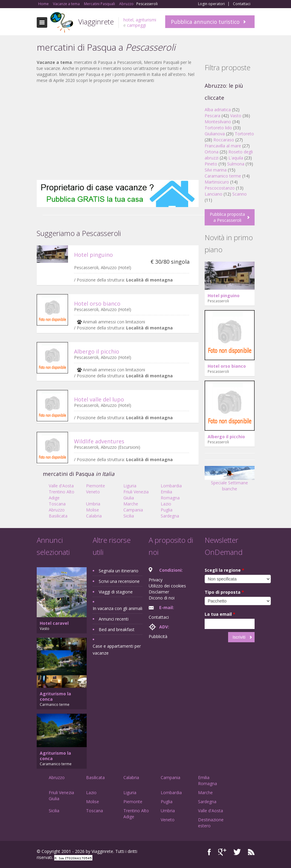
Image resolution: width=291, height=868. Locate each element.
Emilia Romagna (170, 495)
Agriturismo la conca (55, 696)
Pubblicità (158, 636)
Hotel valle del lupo (99, 399)
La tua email (220, 614)
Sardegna (170, 516)
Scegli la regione (224, 570)
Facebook (209, 852)
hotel (128, 20)
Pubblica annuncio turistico (205, 22)
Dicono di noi (162, 598)
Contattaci (242, 4)
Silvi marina (216, 170)
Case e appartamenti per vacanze (117, 649)
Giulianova (215, 134)
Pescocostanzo (220, 188)
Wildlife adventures (99, 441)
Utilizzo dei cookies (167, 586)
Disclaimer (159, 592)
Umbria (93, 504)
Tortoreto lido (218, 128)
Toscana (57, 504)
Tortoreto (244, 134)
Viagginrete (96, 22)
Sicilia (129, 516)
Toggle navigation (42, 22)
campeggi (136, 25)
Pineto (211, 164)
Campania (133, 510)
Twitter (237, 852)
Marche (131, 504)
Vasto (236, 116)
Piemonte (96, 486)
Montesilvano (218, 122)
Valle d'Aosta (61, 486)
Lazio (166, 504)
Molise (93, 510)
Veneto (93, 492)
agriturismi (146, 20)
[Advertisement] (118, 132)
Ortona (212, 152)
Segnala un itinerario (119, 571)
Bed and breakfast (117, 629)
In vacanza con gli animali (118, 608)
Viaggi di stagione (116, 592)
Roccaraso (224, 140)
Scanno (240, 194)
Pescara (212, 116)
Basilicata (58, 516)
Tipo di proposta (224, 592)
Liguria (130, 486)
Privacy (156, 580)
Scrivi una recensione (119, 581)
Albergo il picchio (97, 351)
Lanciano (214, 194)
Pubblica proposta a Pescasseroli (227, 217)
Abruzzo (57, 510)
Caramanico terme (223, 176)
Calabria (94, 516)
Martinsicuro (217, 182)
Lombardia (171, 486)
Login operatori (211, 4)
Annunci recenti (114, 619)
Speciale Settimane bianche (230, 481)
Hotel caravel (54, 623)
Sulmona (236, 164)
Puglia (167, 510)
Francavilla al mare (223, 146)
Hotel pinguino (93, 255)
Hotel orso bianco (97, 303)
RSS (251, 852)
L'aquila (236, 158)
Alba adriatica (218, 110)
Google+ (222, 852)
